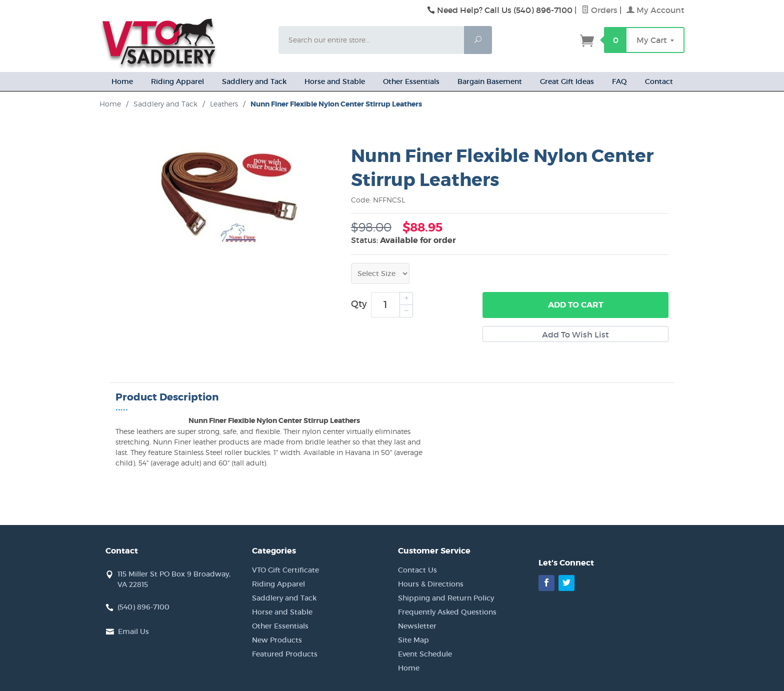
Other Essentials (411, 81)
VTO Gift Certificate (285, 570)
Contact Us (417, 570)
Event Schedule (425, 654)
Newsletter (417, 626)
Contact (659, 81)
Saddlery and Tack (254, 81)
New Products (277, 640)
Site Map (413, 640)
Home (122, 81)
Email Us (133, 631)
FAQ (619, 81)
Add (576, 305)
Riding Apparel (177, 81)
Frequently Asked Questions (447, 612)
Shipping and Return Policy (446, 598)
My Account (655, 10)
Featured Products (285, 654)
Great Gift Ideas (567, 81)
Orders (599, 10)
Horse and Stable (335, 81)
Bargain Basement (490, 81)
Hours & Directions (431, 584)
